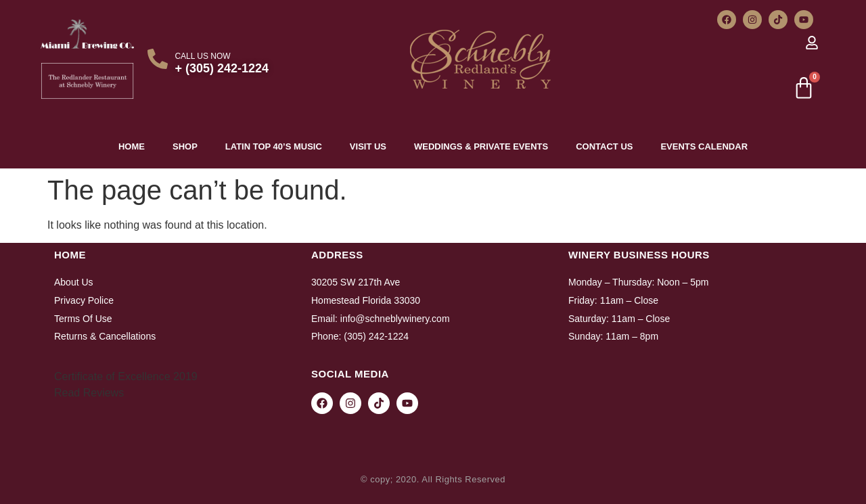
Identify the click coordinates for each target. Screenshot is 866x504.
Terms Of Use (83, 319)
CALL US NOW (202, 56)
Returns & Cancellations (105, 336)
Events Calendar (704, 146)
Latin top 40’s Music (274, 146)
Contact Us (604, 146)
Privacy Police (84, 300)
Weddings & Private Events (481, 146)
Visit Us (368, 146)
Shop (185, 146)
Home (132, 146)
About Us (74, 282)
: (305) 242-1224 (373, 336)
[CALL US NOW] (158, 59)
